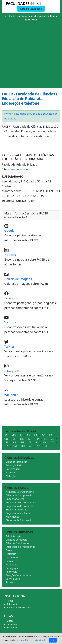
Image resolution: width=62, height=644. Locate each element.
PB (14, 442)
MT (30, 439)
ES (28, 435)
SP (6, 435)
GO (6, 439)
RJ (21, 435)
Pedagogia (12, 568)
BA (38, 439)
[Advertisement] (31, 56)
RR (46, 446)
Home (8, 114)
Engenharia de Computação (21, 502)
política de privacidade (34, 640)
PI (37, 442)
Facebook (11, 298)
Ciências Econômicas (17, 543)
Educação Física (15, 465)
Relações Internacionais (19, 575)
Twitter (9, 346)
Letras (9, 561)
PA (7, 446)
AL (53, 439)
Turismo (10, 582)
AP (38, 446)
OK (53, 640)
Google (9, 231)
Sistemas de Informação (19, 520)
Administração (14, 536)
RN (22, 442)
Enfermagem (13, 469)
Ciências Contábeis (16, 540)
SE (45, 439)
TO (53, 442)
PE (7, 442)
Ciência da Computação (19, 495)
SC (43, 435)
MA (45, 442)
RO (23, 446)
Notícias (10, 255)
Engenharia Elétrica (17, 510)
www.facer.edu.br (20, 169)
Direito (10, 550)
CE (30, 442)
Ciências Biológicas (16, 462)
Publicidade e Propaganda (20, 547)
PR (36, 435)
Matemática (12, 517)
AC (31, 446)
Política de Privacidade (18, 607)
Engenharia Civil (15, 499)
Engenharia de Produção (20, 506)
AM (15, 446)
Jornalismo (12, 557)
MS (22, 439)
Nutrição (11, 476)
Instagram (12, 371)
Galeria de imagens (18, 279)
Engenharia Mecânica (18, 513)
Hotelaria (11, 554)
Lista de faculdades (31, 9)
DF (14, 439)
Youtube (10, 322)
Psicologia (12, 572)
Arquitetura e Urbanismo (20, 492)
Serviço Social (13, 579)
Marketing (12, 565)
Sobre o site (13, 604)
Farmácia (11, 473)
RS (51, 435)
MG (14, 435)
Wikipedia (11, 395)
